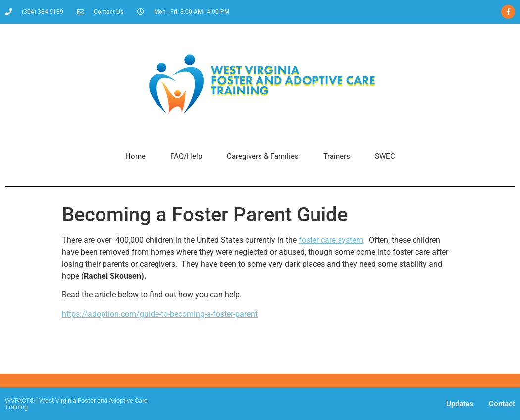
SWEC (385, 156)
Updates (460, 404)
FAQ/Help (186, 156)
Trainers (337, 156)
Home (135, 156)
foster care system (331, 240)
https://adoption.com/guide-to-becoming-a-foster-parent (160, 314)
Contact (502, 404)
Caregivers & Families (263, 156)
